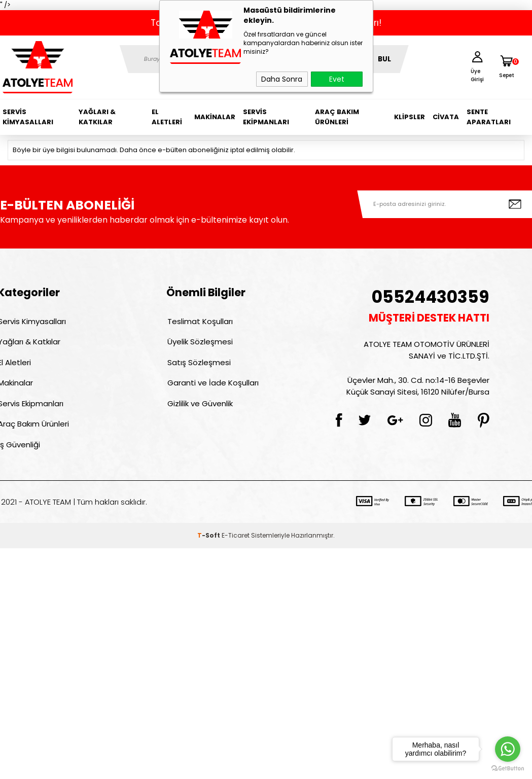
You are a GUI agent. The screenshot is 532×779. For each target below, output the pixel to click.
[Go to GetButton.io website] (508, 769)
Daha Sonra (282, 79)
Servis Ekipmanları (266, 117)
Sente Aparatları (489, 117)
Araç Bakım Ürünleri (337, 117)
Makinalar (215, 117)
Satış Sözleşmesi (198, 365)
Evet (337, 79)
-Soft (209, 544)
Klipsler (410, 117)
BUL (384, 59)
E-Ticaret (236, 544)
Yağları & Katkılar (97, 117)
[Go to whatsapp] (508, 749)
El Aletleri (167, 117)
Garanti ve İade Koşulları (212, 387)
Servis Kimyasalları (28, 117)
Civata (446, 117)
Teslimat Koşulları (199, 322)
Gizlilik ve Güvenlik (199, 409)
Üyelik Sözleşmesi (199, 344)
